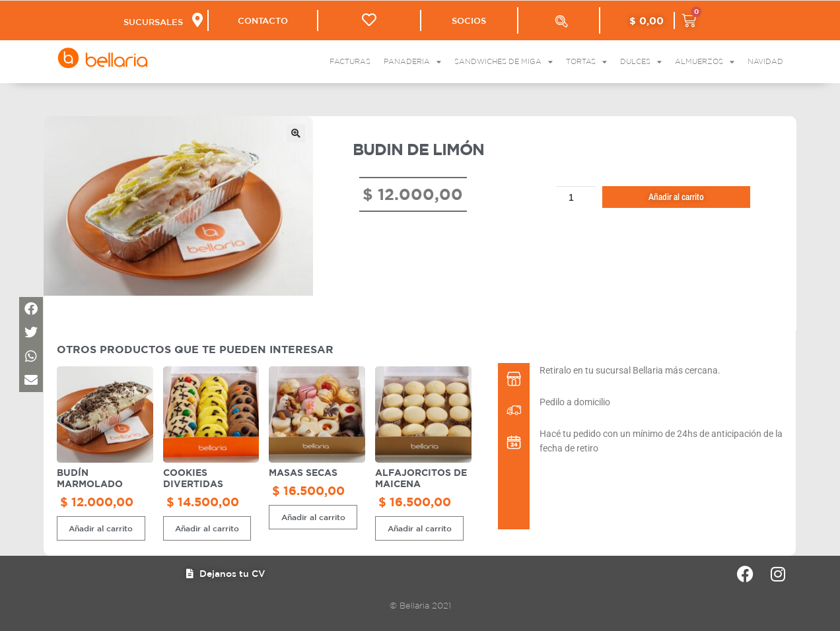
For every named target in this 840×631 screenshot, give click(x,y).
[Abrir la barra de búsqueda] (561, 21)
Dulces (641, 62)
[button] (296, 133)
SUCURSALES (153, 22)
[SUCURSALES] (196, 20)
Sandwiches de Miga (504, 62)
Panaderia (412, 62)
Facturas (350, 61)
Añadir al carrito (676, 197)
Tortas (586, 62)
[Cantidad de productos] (576, 197)
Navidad (765, 61)
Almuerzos (705, 62)
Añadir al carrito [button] (101, 528)
